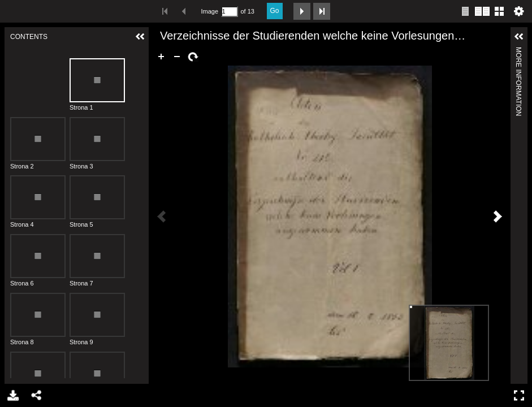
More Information (518, 52)
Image (210, 11)
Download (12, 395)
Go (275, 11)
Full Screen (520, 395)
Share (36, 395)
